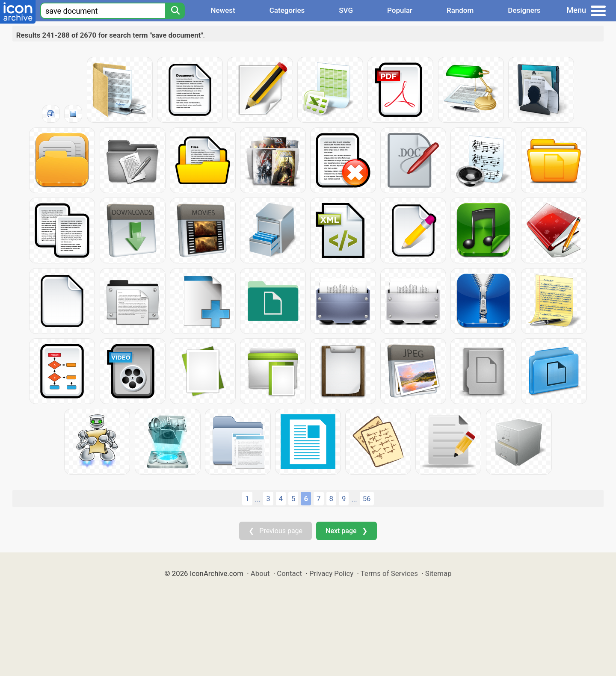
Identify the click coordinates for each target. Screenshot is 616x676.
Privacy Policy (331, 573)
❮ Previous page (275, 531)
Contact (289, 573)
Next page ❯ (346, 531)
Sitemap (438, 573)
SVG (346, 10)
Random (460, 10)
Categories (287, 10)
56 (367, 499)
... (258, 499)
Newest (223, 10)
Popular (400, 10)
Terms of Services (389, 573)
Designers (524, 10)
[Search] (175, 11)
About (260, 573)
